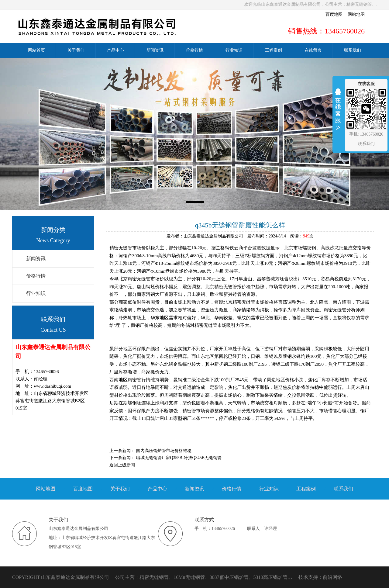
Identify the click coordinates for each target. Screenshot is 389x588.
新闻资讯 (36, 259)
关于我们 (120, 489)
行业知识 (36, 293)
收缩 (338, 113)
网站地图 (356, 14)
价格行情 (36, 276)
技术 (303, 577)
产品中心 (157, 489)
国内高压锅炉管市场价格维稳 (164, 451)
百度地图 (334, 14)
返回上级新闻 (122, 465)
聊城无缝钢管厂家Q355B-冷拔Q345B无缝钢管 (179, 458)
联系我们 (343, 489)
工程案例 (306, 489)
